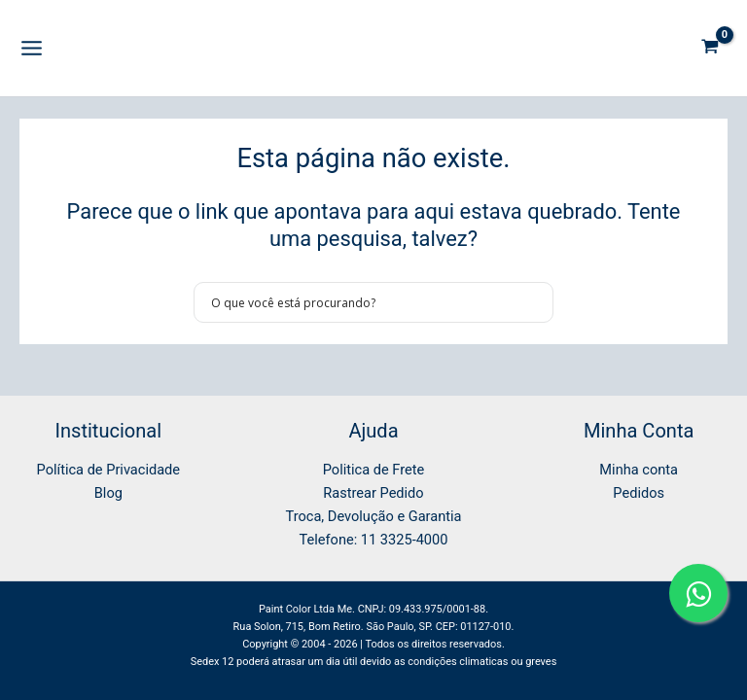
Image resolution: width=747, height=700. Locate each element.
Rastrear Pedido (373, 493)
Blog (108, 493)
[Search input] (361, 302)
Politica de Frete (373, 470)
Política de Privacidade (108, 470)
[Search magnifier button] (533, 302)
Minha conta (639, 470)
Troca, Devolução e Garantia (374, 516)
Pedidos (639, 493)
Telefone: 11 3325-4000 (374, 540)
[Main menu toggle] (32, 48)
